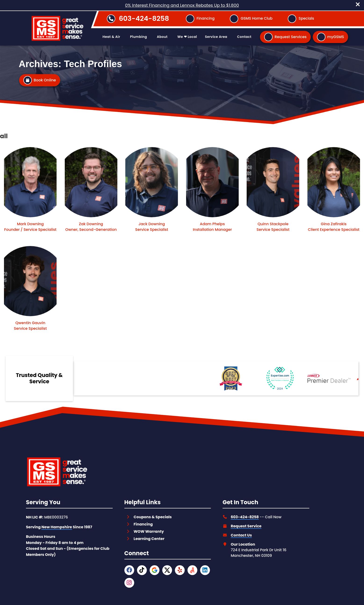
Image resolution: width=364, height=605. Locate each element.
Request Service (246, 526)
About (162, 37)
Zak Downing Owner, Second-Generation (91, 227)
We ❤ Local (187, 37)
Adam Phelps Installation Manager (212, 227)
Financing (143, 524)
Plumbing (138, 37)
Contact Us (241, 535)
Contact (244, 37)
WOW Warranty (149, 531)
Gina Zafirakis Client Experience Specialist (334, 227)
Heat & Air (111, 37)
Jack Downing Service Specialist (152, 227)
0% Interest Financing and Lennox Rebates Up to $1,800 (182, 5)
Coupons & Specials (153, 517)
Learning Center (149, 539)
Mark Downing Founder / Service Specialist (30, 227)
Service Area (216, 37)
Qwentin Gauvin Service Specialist (30, 326)
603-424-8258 (144, 18)
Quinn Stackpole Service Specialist (273, 227)
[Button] (200, 19)
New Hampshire (57, 527)
